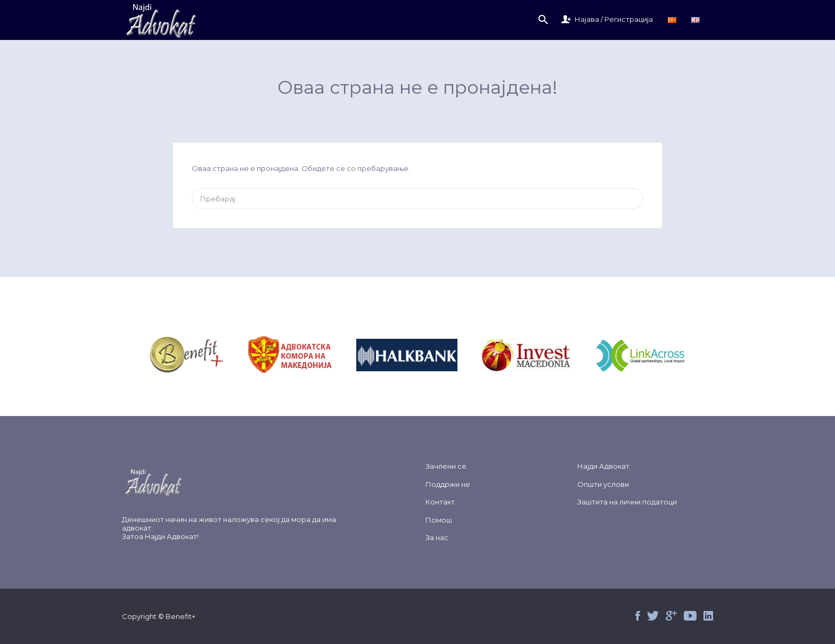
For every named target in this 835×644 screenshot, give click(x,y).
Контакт (440, 502)
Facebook (638, 616)
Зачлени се (446, 466)
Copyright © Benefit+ (159, 616)
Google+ (671, 616)
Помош (439, 520)
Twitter (653, 616)
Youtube (690, 616)
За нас (437, 537)
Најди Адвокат (171, 536)
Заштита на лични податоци (627, 502)
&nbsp (199, 355)
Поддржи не (448, 484)
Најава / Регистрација (614, 19)
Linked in (708, 616)
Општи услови (603, 484)
